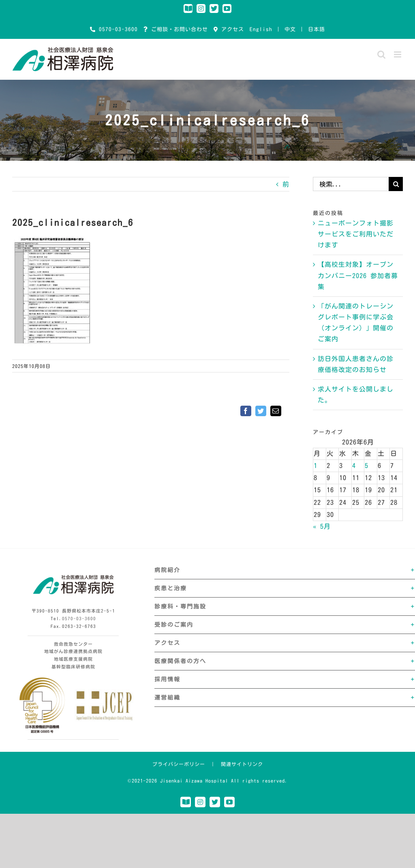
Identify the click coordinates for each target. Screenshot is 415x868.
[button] (285, 570)
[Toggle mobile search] (382, 54)
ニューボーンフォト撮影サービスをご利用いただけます (356, 234)
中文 (290, 29)
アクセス (231, 29)
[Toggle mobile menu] (398, 54)
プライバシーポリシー (179, 764)
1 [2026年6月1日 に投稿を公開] (316, 466)
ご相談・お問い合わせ (178, 29)
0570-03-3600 (117, 29)
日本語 (317, 29)
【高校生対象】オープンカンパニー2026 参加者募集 (358, 275)
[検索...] (351, 184)
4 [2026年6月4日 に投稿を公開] (354, 466)
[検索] (396, 184)
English (261, 29)
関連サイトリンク (242, 764)
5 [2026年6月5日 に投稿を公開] (367, 466)
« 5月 (322, 526)
